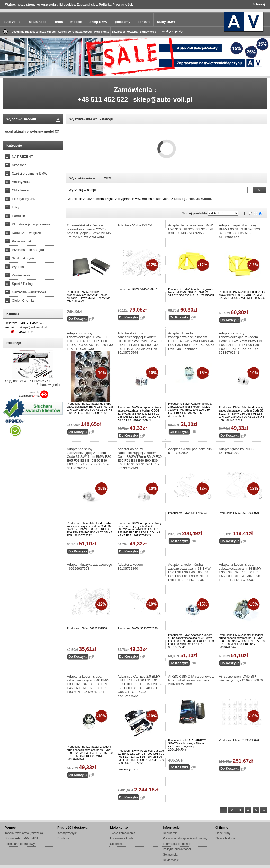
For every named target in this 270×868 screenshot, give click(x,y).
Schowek (116, 844)
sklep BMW (98, 22)
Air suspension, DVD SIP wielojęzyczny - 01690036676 (241, 678)
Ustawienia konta (122, 838)
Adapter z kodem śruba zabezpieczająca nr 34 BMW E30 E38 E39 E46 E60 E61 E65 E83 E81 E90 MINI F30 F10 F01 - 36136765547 (240, 572)
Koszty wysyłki (67, 833)
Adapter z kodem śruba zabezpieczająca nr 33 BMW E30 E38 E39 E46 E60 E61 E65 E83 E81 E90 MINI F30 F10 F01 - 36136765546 (189, 572)
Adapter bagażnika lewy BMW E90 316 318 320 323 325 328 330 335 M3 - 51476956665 (191, 229)
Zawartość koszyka (124, 32)
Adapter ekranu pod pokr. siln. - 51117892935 (191, 451)
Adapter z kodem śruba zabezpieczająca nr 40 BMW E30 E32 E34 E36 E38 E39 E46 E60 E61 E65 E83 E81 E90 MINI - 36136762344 (88, 684)
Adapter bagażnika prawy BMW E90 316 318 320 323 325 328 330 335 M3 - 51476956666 (239, 231)
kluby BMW (166, 22)
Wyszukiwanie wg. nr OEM (90, 178)
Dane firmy (223, 833)
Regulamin (170, 833)
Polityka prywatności (177, 849)
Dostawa (63, 838)
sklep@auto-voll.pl (163, 99)
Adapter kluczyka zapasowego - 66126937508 (89, 567)
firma (59, 22)
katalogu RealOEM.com (192, 199)
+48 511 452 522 (103, 99)
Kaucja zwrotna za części (75, 32)
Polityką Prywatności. (116, 4)
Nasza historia (225, 838)
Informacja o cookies (177, 844)
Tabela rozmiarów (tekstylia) (24, 833)
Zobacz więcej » (48, 385)
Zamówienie (148, 32)
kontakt (144, 22)
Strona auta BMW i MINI (21, 838)
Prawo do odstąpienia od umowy (185, 838)
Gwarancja (170, 855)
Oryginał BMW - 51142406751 (28, 381)
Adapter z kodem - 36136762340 (131, 567)
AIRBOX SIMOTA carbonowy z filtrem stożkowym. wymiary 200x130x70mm (191, 680)
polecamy (123, 22)
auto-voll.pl (12, 22)
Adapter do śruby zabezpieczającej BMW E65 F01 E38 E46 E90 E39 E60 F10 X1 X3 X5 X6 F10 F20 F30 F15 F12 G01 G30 (90, 341)
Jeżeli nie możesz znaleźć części (34, 32)
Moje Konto (102, 32)
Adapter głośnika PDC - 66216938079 (236, 451)
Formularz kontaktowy (20, 844)
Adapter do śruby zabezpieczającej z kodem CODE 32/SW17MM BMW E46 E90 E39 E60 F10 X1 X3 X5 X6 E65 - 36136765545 (191, 341)
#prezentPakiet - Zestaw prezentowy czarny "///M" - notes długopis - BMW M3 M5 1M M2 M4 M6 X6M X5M (89, 231)
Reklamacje (171, 860)
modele (76, 22)
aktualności (38, 22)
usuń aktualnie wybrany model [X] (32, 131)
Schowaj (259, 4)
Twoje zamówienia (123, 833)
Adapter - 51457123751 (135, 225)
